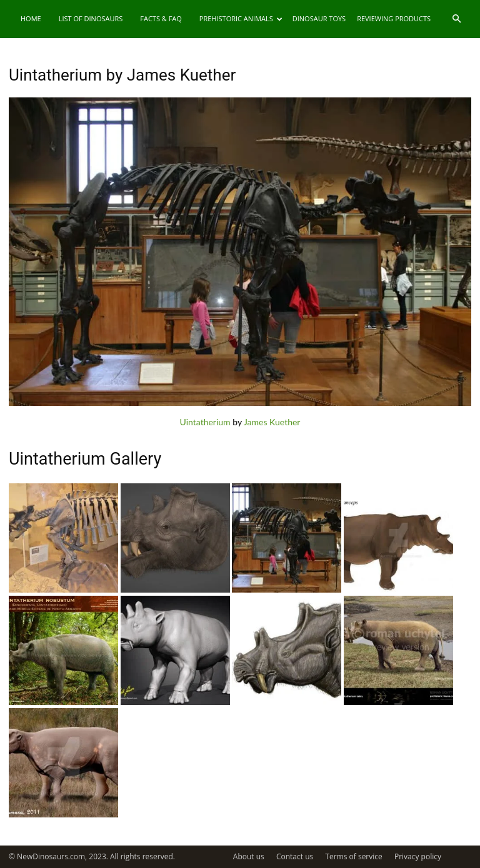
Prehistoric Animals (241, 18)
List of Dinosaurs (91, 18)
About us (249, 856)
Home (31, 18)
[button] (456, 19)
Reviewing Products (394, 18)
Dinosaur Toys (319, 18)
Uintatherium (205, 422)
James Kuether (272, 422)
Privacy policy (418, 856)
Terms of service (353, 856)
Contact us (295, 856)
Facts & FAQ (161, 18)
